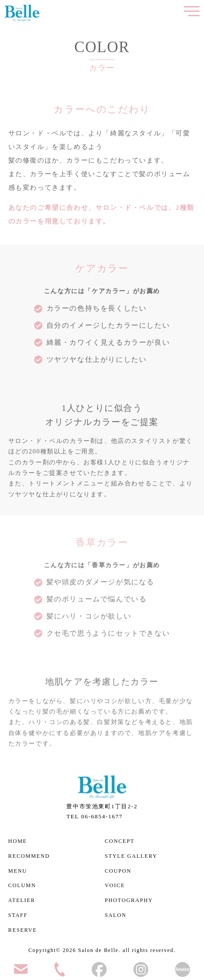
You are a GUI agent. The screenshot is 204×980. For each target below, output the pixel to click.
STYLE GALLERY (131, 856)
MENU (18, 871)
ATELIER (22, 900)
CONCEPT (120, 841)
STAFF (18, 915)
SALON (116, 915)
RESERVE (23, 930)
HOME (18, 841)
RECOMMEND (29, 856)
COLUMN (22, 885)
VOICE (115, 885)
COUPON (118, 871)
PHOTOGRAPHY (129, 900)
